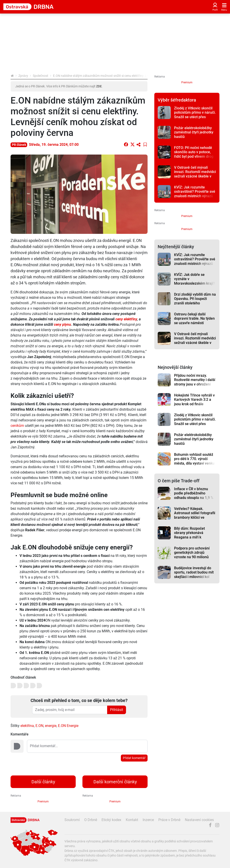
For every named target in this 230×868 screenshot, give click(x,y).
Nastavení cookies (199, 820)
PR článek (19, 145)
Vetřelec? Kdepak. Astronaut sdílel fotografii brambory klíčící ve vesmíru (195, 515)
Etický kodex (111, 820)
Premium (187, 82)
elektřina (27, 726)
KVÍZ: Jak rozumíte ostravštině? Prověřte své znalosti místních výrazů (195, 192)
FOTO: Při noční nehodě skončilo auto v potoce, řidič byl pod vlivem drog (194, 152)
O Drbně (91, 820)
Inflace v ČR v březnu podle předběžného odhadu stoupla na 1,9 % (194, 493)
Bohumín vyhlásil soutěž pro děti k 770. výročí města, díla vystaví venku (194, 459)
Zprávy (23, 76)
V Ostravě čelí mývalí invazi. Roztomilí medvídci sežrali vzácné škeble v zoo (195, 174)
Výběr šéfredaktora (177, 100)
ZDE (99, 86)
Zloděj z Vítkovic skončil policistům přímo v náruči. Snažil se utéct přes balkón (195, 115)
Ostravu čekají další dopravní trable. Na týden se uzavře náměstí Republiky (194, 321)
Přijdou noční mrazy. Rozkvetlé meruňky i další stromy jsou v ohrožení (195, 380)
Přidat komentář (134, 758)
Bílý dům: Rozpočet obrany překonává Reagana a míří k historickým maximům (192, 535)
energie (51, 726)
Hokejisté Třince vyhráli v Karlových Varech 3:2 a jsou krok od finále (194, 400)
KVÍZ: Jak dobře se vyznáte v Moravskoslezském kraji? (195, 279)
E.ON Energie (68, 726)
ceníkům (17, 426)
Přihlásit (117, 710)
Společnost (41, 76)
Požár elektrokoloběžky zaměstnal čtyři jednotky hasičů (194, 132)
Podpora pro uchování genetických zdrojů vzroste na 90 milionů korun (192, 555)
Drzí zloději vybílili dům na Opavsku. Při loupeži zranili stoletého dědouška (195, 301)
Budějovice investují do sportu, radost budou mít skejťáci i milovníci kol (194, 572)
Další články (43, 782)
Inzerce (148, 820)
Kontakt (132, 820)
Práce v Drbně (169, 820)
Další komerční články (115, 782)
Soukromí (72, 820)
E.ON (39, 726)
